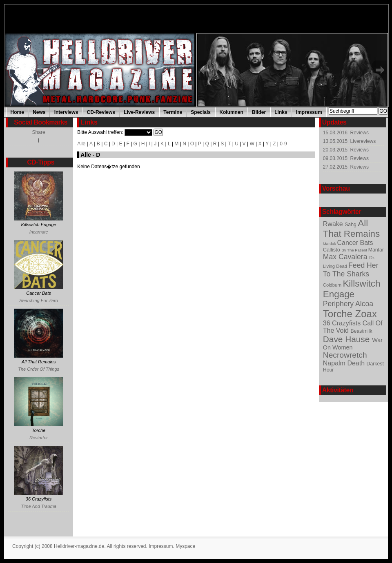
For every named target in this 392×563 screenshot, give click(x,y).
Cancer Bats (355, 243)
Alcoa (364, 304)
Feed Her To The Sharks (351, 270)
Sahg (351, 225)
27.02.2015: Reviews (346, 167)
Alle (81, 144)
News (39, 112)
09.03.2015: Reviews (346, 158)
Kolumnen (231, 112)
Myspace (185, 546)
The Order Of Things (39, 369)
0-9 (283, 144)
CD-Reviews (101, 112)
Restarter (39, 438)
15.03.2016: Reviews (346, 133)
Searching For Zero (39, 300)
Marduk (330, 244)
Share (39, 132)
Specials (201, 112)
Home (17, 112)
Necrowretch (345, 355)
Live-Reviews (139, 112)
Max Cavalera (346, 257)
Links (281, 112)
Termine (173, 112)
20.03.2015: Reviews (346, 150)
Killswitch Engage (352, 289)
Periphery (339, 304)
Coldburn (333, 285)
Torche (339, 314)
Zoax (366, 314)
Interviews (66, 112)
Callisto (332, 250)
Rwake (334, 224)
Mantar (376, 250)
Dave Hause (347, 339)
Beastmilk (361, 331)
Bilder (259, 112)
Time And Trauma (39, 506)
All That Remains (351, 228)
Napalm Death (345, 363)
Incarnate (39, 232)
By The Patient (355, 250)
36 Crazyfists (343, 323)
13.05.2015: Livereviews (349, 141)
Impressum (309, 112)
